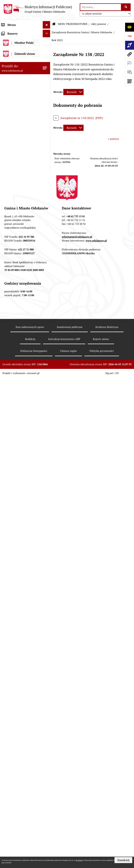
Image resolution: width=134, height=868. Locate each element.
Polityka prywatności (102, 841)
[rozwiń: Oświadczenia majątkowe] (47, 461)
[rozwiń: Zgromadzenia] (47, 423)
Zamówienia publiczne (70, 817)
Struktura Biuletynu (107, 817)
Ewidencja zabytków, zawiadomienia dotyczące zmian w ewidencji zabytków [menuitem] (20, 541)
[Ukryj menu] (46, 25)
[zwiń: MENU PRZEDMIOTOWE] (47, 47)
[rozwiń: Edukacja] (47, 384)
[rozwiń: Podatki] (47, 216)
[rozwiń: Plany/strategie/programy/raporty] (47, 365)
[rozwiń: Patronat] (47, 403)
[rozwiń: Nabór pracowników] (47, 335)
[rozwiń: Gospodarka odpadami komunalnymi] (47, 288)
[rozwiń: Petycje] (47, 432)
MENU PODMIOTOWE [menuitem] (16, 32)
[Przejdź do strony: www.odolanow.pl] (129, 54)
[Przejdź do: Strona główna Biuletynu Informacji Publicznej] (54, 24)
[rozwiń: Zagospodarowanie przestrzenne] (47, 264)
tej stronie (79, 860)
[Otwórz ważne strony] (129, 63)
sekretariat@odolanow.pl (77, 727)
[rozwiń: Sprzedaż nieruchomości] (47, 355)
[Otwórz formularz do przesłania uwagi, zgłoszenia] (129, 72)
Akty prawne (99, 24)
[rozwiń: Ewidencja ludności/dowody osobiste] (47, 312)
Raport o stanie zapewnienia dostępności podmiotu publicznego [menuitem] (20, 512)
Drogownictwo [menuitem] (11, 572)
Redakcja (30, 829)
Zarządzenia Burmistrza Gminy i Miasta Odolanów (82, 32)
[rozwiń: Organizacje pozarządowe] (47, 374)
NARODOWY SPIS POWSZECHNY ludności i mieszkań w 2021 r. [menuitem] (18, 601)
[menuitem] (25, 57)
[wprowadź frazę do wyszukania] (101, 7)
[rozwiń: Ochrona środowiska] (47, 278)
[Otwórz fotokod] (129, 81)
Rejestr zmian (101, 829)
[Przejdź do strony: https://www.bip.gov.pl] (129, 36)
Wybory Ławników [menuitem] (14, 613)
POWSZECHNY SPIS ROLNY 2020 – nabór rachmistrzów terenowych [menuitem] (20, 584)
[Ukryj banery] (46, 622)
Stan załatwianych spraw (30, 817)
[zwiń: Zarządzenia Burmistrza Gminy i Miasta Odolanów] (47, 81)
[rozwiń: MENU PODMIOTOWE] (47, 32)
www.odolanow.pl (96, 731)
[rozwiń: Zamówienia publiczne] (47, 235)
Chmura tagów (69, 841)
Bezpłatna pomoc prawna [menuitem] (18, 565)
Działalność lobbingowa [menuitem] (17, 40)
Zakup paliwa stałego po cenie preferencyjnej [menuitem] (21, 527)
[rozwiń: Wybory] (47, 452)
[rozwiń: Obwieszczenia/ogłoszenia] (47, 345)
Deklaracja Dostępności (34, 841)
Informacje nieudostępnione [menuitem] (20, 500)
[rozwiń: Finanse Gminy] (47, 206)
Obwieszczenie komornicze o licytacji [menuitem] (21, 555)
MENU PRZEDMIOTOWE (73, 24)
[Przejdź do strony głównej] (38, 9)
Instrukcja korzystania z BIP (64, 829)
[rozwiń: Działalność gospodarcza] (47, 302)
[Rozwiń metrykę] (73, 92)
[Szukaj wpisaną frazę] (126, 7)
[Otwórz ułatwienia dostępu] (129, 27)
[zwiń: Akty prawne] (47, 57)
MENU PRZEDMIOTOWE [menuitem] (18, 47)
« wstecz (113, 139)
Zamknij (123, 860)
